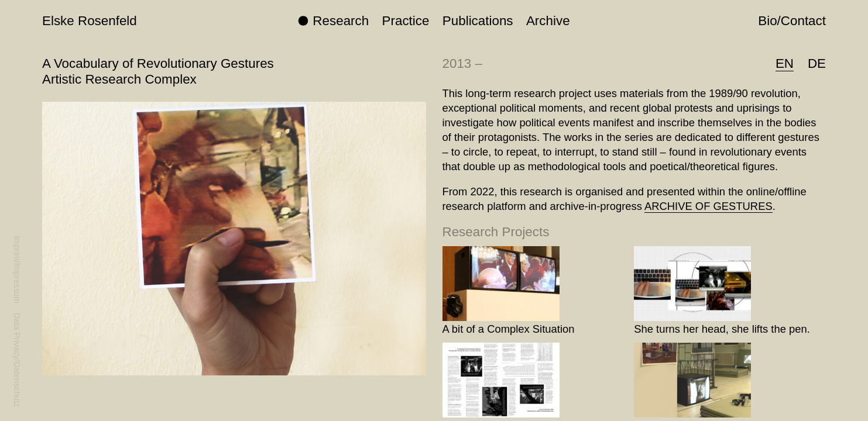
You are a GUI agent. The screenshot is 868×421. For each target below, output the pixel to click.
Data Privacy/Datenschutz (17, 360)
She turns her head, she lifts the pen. (722, 329)
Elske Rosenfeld (90, 21)
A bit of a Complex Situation (509, 329)
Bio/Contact (792, 21)
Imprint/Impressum (17, 270)
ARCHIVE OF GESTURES (709, 206)
